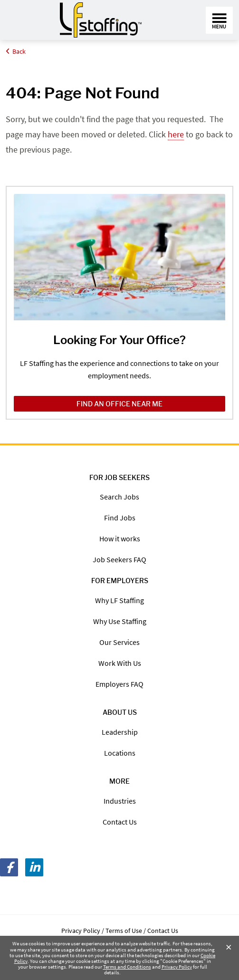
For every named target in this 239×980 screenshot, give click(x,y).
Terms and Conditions (127, 967)
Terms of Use (124, 931)
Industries (120, 801)
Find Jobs (120, 518)
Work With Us (120, 663)
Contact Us (120, 822)
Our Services (119, 642)
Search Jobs (119, 497)
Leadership (120, 732)
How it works (120, 538)
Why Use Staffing (120, 621)
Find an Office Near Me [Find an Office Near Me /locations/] (119, 404)
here (176, 134)
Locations (120, 753)
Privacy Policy (177, 967)
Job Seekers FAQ (119, 559)
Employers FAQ (119, 684)
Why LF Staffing (119, 600)
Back (16, 51)
